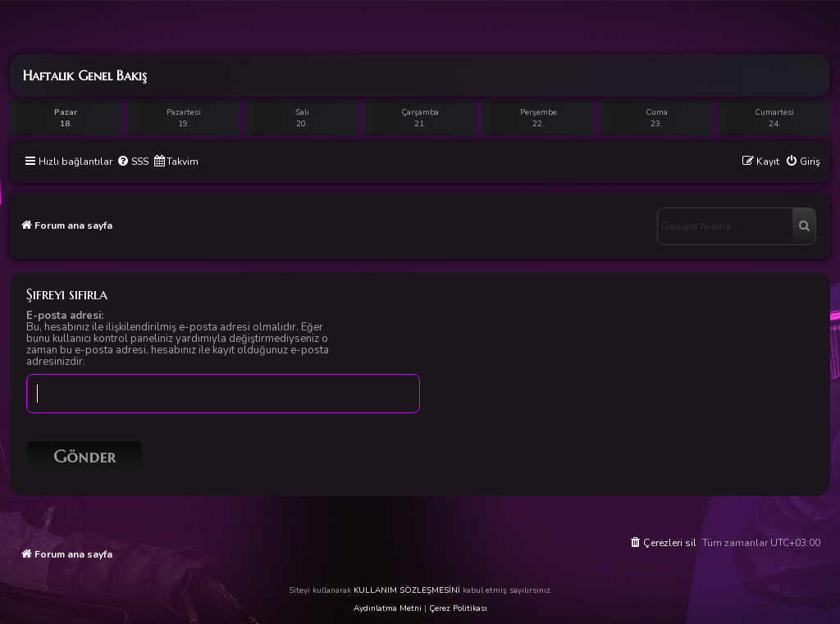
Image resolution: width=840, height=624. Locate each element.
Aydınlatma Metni (388, 608)
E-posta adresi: (65, 316)
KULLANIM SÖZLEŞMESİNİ (407, 590)
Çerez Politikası (458, 608)
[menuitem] (132, 162)
